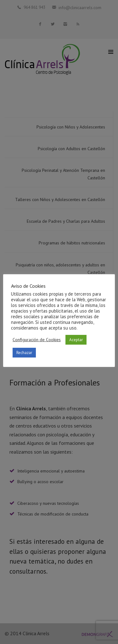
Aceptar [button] (76, 340)
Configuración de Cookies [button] (37, 340)
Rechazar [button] (24, 353)
